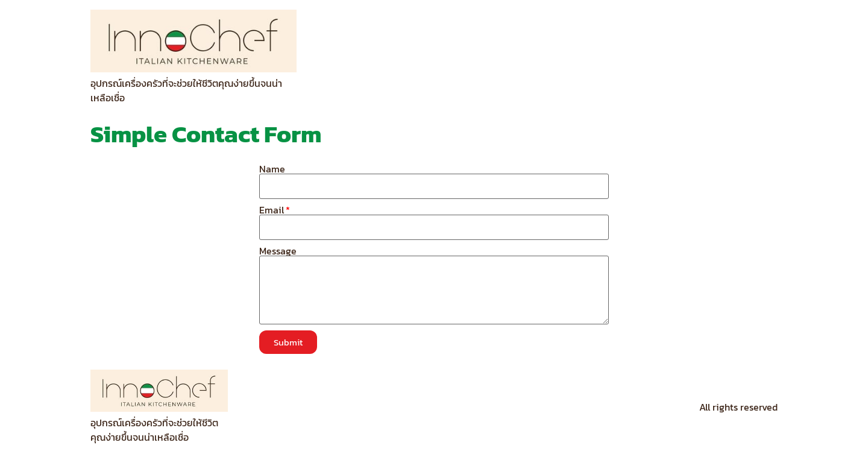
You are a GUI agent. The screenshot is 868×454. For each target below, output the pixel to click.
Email (272, 210)
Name (272, 169)
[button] (288, 342)
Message (278, 251)
